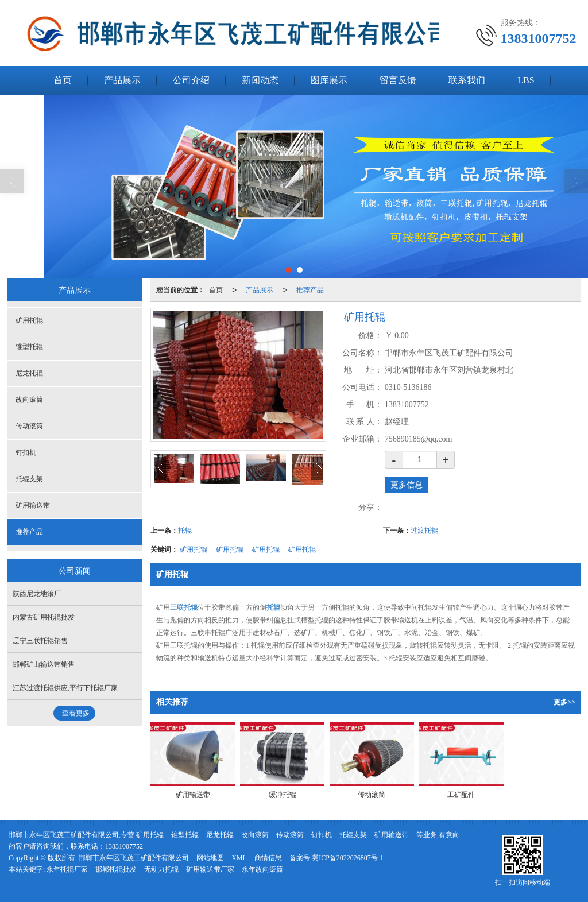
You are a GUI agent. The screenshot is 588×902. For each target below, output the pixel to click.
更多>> (564, 702)
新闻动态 (260, 80)
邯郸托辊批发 (116, 869)
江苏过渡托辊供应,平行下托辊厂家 (65, 688)
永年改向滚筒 (262, 869)
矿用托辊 (194, 549)
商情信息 (268, 858)
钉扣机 (26, 452)
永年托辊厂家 (67, 869)
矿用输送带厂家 (210, 869)
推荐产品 (310, 290)
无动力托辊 (161, 869)
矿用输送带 (33, 505)
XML (239, 858)
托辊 (185, 531)
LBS (526, 80)
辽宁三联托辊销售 (40, 641)
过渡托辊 (424, 531)
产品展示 (122, 80)
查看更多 (76, 713)
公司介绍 (191, 80)
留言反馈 (398, 80)
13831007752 (124, 846)
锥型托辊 (29, 347)
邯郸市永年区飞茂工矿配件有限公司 (134, 858)
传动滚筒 (29, 426)
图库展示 (329, 80)
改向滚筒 (29, 400)
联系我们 (467, 80)
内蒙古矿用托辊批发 (44, 617)
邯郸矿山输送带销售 (44, 664)
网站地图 (210, 858)
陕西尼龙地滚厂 (37, 594)
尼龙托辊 (29, 373)
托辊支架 (29, 479)
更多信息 (407, 485)
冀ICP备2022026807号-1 (348, 858)
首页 (63, 80)
